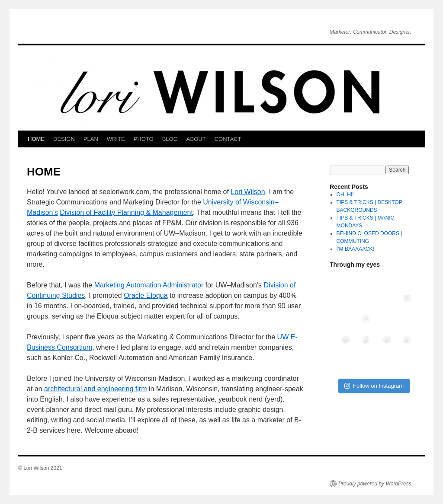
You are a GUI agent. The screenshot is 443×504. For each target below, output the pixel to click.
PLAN (91, 139)
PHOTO (144, 139)
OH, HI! (345, 195)
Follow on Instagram (374, 386)
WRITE (116, 139)
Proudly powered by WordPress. (376, 484)
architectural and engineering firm (95, 389)
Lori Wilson (248, 192)
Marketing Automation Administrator (149, 285)
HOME (36, 139)
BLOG (170, 139)
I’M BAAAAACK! (355, 249)
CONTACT (228, 139)
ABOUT (196, 139)
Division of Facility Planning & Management (126, 212)
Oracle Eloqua (146, 295)
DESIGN (64, 139)
